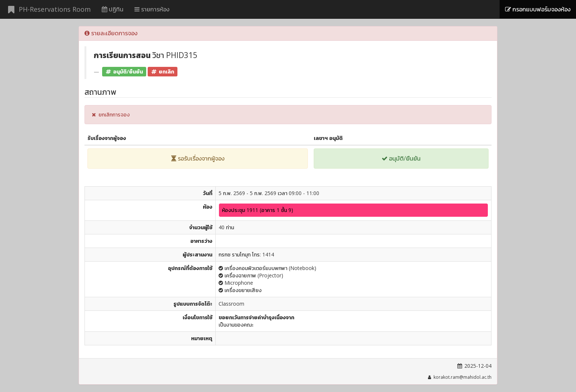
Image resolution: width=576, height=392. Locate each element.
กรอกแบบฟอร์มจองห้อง (538, 9)
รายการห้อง (152, 9)
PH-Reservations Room (48, 9)
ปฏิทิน (113, 9)
